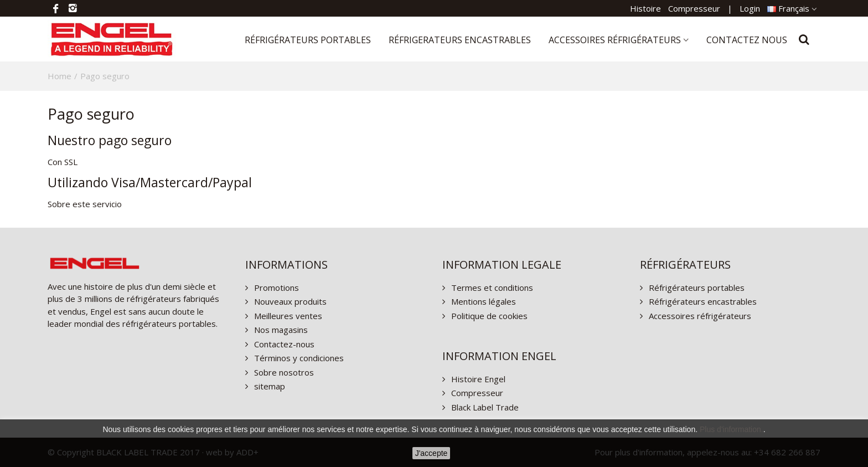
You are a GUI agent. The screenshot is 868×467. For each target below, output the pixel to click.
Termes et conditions (491, 288)
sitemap (268, 386)
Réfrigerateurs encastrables (460, 40)
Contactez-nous (283, 344)
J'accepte (432, 453)
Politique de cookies (488, 316)
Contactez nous (747, 40)
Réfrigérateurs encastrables (702, 301)
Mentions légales (482, 301)
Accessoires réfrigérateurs (615, 40)
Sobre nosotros (283, 372)
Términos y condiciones (298, 358)
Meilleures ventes (287, 316)
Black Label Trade (484, 407)
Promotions (275, 288)
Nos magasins (280, 330)
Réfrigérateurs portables (308, 40)
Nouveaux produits (289, 301)
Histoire (645, 8)
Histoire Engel (477, 379)
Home (60, 76)
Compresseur (694, 8)
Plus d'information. (732, 429)
